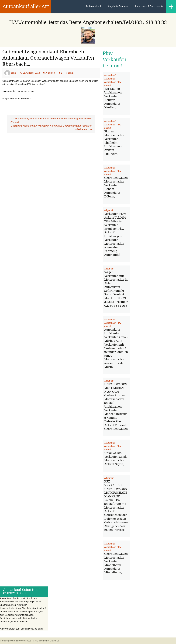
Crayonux (54, 641)
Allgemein (50, 73)
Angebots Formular (118, 6)
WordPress (26, 641)
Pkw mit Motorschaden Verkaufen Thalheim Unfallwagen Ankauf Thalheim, (114, 143)
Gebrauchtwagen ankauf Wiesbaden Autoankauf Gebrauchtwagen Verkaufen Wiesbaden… (52, 127)
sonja (14, 73)
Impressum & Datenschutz (149, 6)
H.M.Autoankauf (92, 6)
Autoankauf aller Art (26, 7)
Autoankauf (110, 75)
